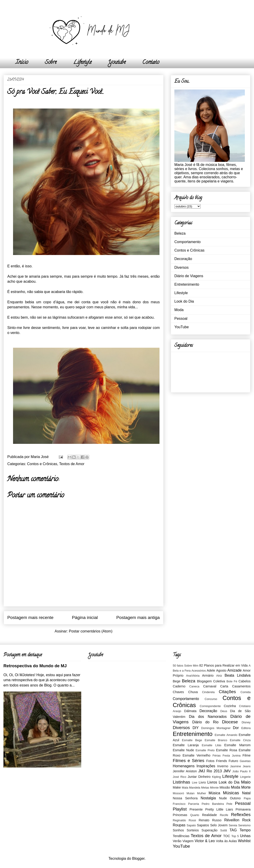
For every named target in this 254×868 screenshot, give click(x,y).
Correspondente (210, 706)
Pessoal (181, 319)
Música (215, 793)
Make (177, 787)
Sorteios (193, 830)
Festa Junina (232, 755)
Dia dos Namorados (208, 717)
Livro (202, 782)
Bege (177, 681)
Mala (185, 788)
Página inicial (85, 617)
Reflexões (241, 815)
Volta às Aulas (227, 841)
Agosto (221, 670)
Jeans (247, 766)
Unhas (245, 836)
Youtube (117, 63)
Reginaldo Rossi (184, 820)
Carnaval (210, 686)
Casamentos (241, 686)
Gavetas (245, 761)
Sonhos (178, 830)
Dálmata (190, 711)
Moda (179, 310)
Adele (211, 670)
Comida (246, 692)
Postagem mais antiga (138, 617)
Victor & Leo (205, 841)
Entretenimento (187, 284)
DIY (196, 728)
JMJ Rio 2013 (210, 771)
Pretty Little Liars (219, 809)
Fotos (210, 761)
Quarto (195, 815)
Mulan (190, 793)
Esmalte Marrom (237, 745)
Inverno (223, 766)
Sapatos (203, 825)
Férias (217, 755)
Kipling (216, 777)
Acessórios (199, 671)
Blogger (138, 859)
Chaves (178, 692)
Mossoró (178, 793)
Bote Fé (232, 681)
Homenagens (184, 766)
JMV (227, 771)
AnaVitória (193, 676)
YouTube (182, 327)
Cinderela (208, 692)
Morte (246, 787)
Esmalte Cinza (240, 740)
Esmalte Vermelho (197, 755)
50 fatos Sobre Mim (186, 666)
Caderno (179, 686)
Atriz (219, 676)
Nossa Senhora (185, 798)
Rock (246, 820)
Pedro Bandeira (213, 804)
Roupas (179, 825)
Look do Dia (184, 301)
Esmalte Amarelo (226, 735)
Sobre (51, 63)
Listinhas (181, 782)
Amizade (235, 670)
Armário (208, 675)
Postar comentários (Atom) (91, 631)
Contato (151, 63)
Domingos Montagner (216, 728)
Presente (196, 809)
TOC (227, 836)
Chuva (193, 692)
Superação (210, 830)
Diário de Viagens (189, 276)
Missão (225, 787)
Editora (246, 728)
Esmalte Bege (192, 740)
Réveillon (232, 820)
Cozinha (230, 706)
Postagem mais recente (30, 617)
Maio (246, 782)
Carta (224, 686)
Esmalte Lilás (212, 745)
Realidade (209, 815)
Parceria (194, 804)
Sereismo (244, 825)
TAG (233, 830)
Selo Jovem (219, 825)
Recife (224, 815)
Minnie (214, 788)
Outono (235, 798)
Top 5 (235, 836)
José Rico (180, 777)
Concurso (211, 699)
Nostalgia (208, 798)
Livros (212, 782)
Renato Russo (210, 820)
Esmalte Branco (216, 740)
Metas (205, 788)
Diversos (181, 267)
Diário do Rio (205, 722)
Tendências (181, 836)
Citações (227, 692)
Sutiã (223, 830)
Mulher (201, 793)
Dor (236, 728)
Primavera (243, 809)
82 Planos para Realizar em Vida (224, 665)
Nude (223, 798)
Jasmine (235, 766)
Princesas (180, 815)
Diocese (230, 722)
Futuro (233, 761)
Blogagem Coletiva (211, 681)
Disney (246, 722)
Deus (224, 711)
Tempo (245, 830)
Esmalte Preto (205, 750)
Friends (222, 761)
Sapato (191, 825)
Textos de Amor (72, 464)
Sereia (233, 825)
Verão (177, 841)
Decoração (183, 259)
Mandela (195, 788)
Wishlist (244, 841)
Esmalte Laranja (186, 745)
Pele (230, 804)
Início (22, 63)
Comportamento (188, 242)
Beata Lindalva (238, 675)
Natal (246, 793)
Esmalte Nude (183, 750)
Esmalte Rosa (227, 750)
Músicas (231, 793)
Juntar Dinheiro (199, 777)
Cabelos (245, 681)
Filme (247, 755)
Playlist (180, 809)
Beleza (180, 233)
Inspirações (206, 766)
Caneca (194, 686)
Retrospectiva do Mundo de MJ (35, 666)
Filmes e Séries (189, 761)
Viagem (188, 841)
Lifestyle (82, 63)
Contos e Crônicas (42, 464)
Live (195, 783)
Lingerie (245, 777)
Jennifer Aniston (185, 771)
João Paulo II (241, 771)
